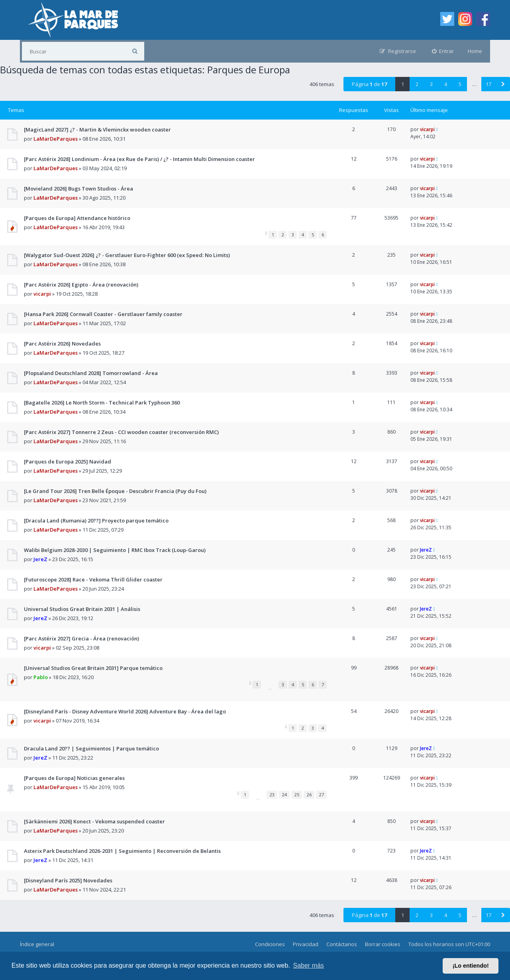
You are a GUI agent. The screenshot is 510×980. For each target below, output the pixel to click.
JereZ (40, 559)
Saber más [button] (309, 965)
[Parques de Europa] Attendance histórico (77, 218)
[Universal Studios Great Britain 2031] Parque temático (93, 668)
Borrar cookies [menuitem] (383, 944)
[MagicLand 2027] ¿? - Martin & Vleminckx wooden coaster (97, 130)
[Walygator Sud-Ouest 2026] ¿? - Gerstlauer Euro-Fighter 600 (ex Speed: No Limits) (127, 255)
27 (322, 794)
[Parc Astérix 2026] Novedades (62, 344)
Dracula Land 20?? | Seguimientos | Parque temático (91, 748)
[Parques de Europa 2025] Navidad (68, 462)
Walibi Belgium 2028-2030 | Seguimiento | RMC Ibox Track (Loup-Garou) (115, 550)
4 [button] (446, 84)
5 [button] (460, 84)
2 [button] (417, 84)
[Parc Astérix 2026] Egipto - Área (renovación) (81, 285)
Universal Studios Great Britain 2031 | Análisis (82, 609)
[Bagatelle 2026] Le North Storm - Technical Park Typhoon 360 (102, 403)
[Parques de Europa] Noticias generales (74, 778)
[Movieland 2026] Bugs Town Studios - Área (78, 189)
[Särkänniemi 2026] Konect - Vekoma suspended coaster (94, 821)
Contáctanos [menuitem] (342, 944)
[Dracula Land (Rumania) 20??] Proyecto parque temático (96, 520)
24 (284, 794)
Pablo (41, 677)
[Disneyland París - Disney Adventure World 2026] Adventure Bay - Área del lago (125, 711)
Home (475, 51)
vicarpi (427, 129)
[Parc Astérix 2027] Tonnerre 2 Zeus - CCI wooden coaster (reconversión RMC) (121, 432)
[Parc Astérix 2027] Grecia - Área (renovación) (81, 638)
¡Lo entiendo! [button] (471, 966)
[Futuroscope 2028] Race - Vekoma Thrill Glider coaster (93, 579)
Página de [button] (369, 84)
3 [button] (431, 84)
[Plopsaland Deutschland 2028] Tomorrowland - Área (91, 373)
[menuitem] (443, 51)
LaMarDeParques (56, 139)
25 (297, 794)
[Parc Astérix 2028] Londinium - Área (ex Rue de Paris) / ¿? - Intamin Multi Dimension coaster (139, 159)
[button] (503, 84)
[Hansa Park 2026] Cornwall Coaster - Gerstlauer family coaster (103, 314)
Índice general (37, 944)
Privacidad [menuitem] (306, 944)
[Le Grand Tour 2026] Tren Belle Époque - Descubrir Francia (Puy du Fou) (115, 491)
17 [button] (488, 84)
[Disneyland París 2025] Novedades (68, 880)
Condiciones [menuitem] (270, 944)
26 (309, 794)
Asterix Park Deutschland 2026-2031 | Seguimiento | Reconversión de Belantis (122, 851)
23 (272, 794)
